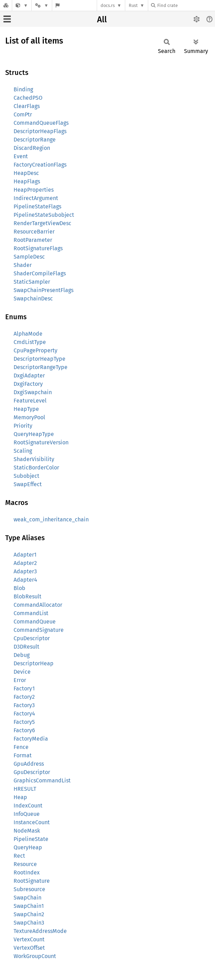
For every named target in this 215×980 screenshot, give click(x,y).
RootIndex (27, 872)
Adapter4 (25, 580)
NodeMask (27, 831)
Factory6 (24, 730)
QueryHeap (28, 847)
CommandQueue (35, 622)
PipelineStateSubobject (44, 215)
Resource (25, 864)
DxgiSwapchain (33, 392)
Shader (23, 265)
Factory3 (24, 705)
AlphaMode (28, 334)
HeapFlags (27, 181)
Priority (23, 426)
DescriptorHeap (34, 663)
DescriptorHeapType (39, 359)
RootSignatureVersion (41, 442)
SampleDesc (29, 257)
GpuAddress (29, 764)
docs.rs (108, 5)
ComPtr (23, 114)
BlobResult (27, 596)
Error (20, 680)
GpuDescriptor (32, 772)
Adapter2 (25, 563)
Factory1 (24, 688)
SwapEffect (28, 484)
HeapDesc (26, 173)
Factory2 (24, 697)
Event (21, 156)
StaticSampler (32, 282)
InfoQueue (27, 814)
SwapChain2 (29, 914)
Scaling (23, 451)
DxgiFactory (28, 384)
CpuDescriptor (32, 638)
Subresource (29, 889)
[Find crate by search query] (186, 5)
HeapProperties (34, 190)
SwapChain (27, 898)
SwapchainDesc (33, 298)
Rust (133, 5)
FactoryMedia (31, 739)
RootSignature (32, 881)
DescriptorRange (35, 140)
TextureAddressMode (40, 931)
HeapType (26, 409)
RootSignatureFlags (38, 248)
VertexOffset (29, 948)
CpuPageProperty (35, 350)
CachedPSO (28, 98)
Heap (20, 797)
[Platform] (42, 5)
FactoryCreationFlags (40, 165)
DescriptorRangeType (41, 367)
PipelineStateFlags (37, 206)
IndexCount (28, 806)
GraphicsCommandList (42, 780)
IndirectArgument (36, 198)
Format (23, 755)
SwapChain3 (29, 923)
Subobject (26, 476)
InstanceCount (32, 822)
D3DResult (26, 647)
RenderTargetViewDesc (42, 223)
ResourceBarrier (34, 232)
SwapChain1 (29, 906)
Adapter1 (25, 555)
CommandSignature (39, 630)
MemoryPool (29, 417)
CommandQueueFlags (41, 123)
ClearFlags (27, 106)
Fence (21, 747)
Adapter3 (25, 571)
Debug (22, 655)
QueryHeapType (34, 434)
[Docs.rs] (6, 5)
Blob (19, 588)
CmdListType (30, 342)
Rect (19, 856)
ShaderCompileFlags (40, 273)
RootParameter (33, 240)
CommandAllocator (38, 605)
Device (22, 672)
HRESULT (25, 789)
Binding (23, 89)
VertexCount (29, 939)
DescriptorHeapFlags (40, 131)
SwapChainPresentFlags (43, 290)
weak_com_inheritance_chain (51, 519)
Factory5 (24, 722)
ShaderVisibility (34, 459)
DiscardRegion (32, 148)
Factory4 (24, 714)
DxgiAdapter (29, 376)
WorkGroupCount (35, 956)
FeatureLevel (30, 401)
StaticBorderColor (36, 468)
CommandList (31, 613)
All (102, 20)
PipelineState (31, 839)
